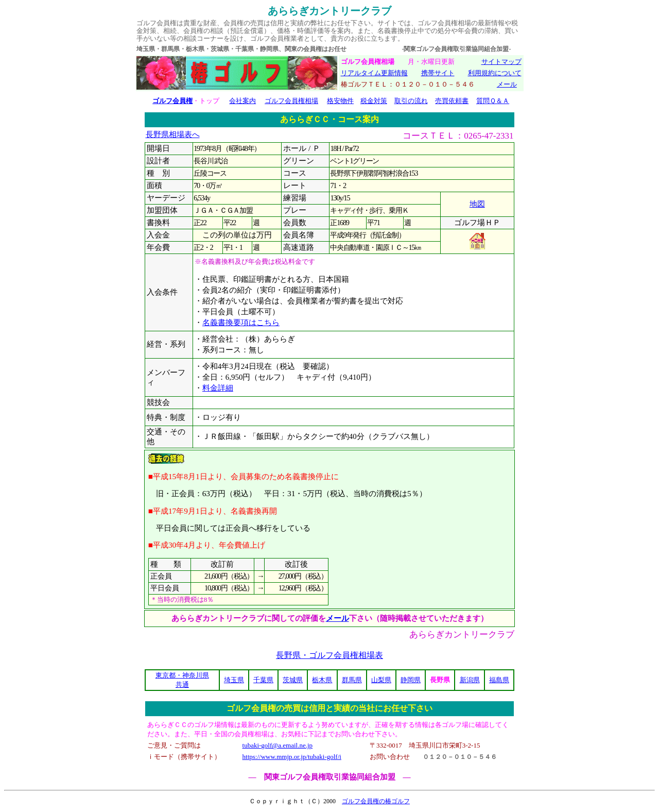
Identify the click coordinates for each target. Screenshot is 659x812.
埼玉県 (234, 680)
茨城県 (293, 680)
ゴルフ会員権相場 (291, 101)
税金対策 (374, 101)
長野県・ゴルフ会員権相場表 (329, 655)
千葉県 (263, 680)
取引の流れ (411, 101)
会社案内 (242, 101)
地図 (477, 204)
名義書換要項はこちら (241, 323)
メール (507, 84)
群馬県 (352, 680)
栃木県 (322, 680)
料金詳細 (218, 388)
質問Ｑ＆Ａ (493, 101)
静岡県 (411, 680)
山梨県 (381, 680)
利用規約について (495, 73)
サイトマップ (501, 62)
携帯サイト (438, 73)
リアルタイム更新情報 (374, 73)
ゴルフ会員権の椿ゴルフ (376, 801)
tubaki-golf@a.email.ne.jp (278, 745)
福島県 (499, 680)
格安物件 (340, 101)
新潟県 (470, 680)
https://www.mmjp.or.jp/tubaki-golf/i (292, 757)
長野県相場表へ (173, 134)
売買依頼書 (452, 101)
